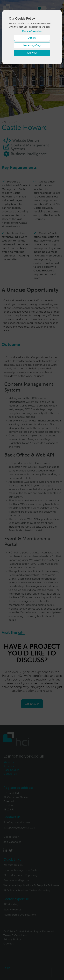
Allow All (32, 53)
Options (32, 38)
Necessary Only (32, 45)
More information (32, 31)
